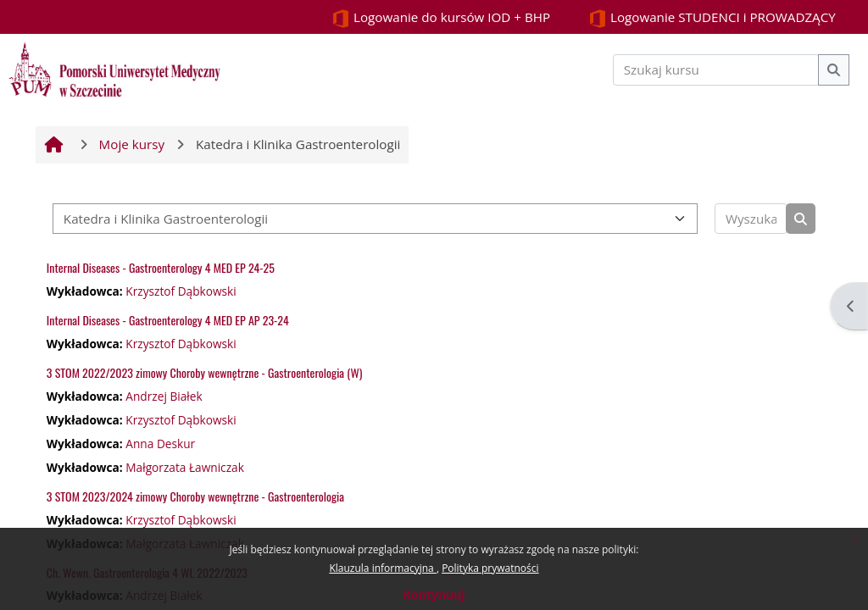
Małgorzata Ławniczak (185, 467)
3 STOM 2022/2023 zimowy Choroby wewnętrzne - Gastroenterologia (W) (204, 372)
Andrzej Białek (164, 396)
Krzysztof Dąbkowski (181, 291)
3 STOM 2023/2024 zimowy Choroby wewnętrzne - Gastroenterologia (195, 496)
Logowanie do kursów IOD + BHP (441, 18)
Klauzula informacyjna (382, 568)
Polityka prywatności (490, 568)
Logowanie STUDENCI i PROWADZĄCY (712, 18)
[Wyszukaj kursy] (751, 219)
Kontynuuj (434, 594)
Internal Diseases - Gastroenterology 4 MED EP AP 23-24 (168, 320)
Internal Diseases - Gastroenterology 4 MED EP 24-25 (161, 267)
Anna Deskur (160, 444)
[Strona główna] (114, 68)
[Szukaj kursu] (716, 70)
